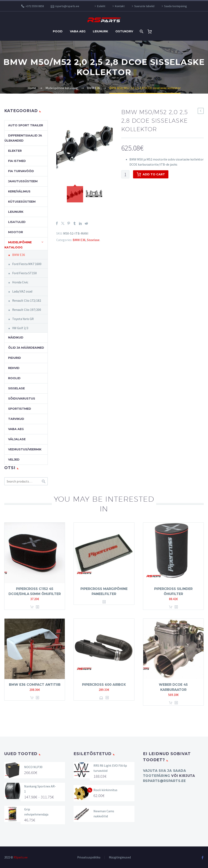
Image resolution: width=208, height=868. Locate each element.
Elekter (15, 151)
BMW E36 (79, 240)
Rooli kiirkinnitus (105, 790)
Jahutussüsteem (23, 181)
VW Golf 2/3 (20, 328)
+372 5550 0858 (35, 6)
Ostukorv (124, 31)
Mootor (16, 232)
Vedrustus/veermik (25, 449)
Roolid (14, 378)
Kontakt (120, 6)
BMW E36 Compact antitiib (35, 685)
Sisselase (93, 240)
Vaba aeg (78, 31)
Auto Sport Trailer (26, 125)
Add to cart (151, 174)
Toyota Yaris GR (23, 319)
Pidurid (15, 358)
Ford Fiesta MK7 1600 (27, 264)
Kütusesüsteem (22, 202)
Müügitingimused (120, 858)
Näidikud (16, 337)
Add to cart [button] (32, 607)
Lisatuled (17, 222)
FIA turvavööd (21, 171)
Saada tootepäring (175, 6)
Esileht (101, 6)
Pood (58, 31)
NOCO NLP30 (33, 767)
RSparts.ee (21, 857)
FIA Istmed (17, 161)
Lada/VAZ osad (22, 291)
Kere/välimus (19, 191)
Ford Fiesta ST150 (24, 273)
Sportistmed (20, 409)
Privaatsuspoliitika (89, 858)
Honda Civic (20, 282)
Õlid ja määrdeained (26, 348)
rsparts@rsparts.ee (67, 6)
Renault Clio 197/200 (27, 310)
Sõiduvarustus (22, 399)
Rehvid (14, 368)
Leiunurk (100, 31)
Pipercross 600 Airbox (104, 685)
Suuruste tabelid (144, 6)
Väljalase (17, 439)
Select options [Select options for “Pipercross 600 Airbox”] (101, 698)
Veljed (14, 460)
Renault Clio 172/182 (27, 300)
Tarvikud (16, 419)
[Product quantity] (125, 174)
